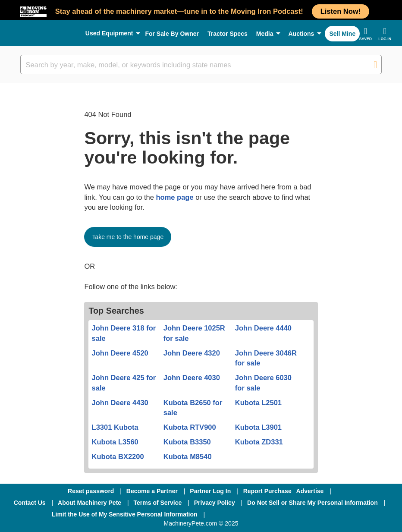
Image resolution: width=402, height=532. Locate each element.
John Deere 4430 (120, 403)
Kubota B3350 (187, 442)
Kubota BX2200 (118, 456)
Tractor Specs (228, 34)
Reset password (91, 491)
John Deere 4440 (263, 328)
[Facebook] (234, 514)
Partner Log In (210, 491)
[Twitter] (281, 514)
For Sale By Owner (172, 34)
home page (174, 197)
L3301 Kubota (115, 427)
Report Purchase (267, 491)
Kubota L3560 (115, 442)
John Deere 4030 (192, 378)
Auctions (301, 34)
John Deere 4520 (120, 353)
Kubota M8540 (188, 456)
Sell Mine (342, 34)
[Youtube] (325, 514)
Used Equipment (109, 33)
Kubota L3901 (258, 427)
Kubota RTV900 (190, 427)
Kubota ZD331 (259, 442)
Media (265, 34)
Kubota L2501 (258, 403)
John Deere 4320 (192, 353)
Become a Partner (152, 491)
